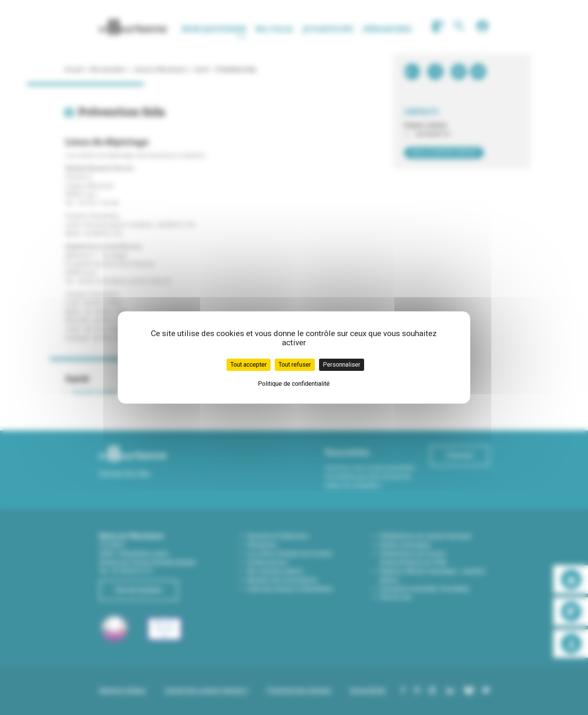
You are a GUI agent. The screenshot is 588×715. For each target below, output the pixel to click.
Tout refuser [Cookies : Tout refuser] (295, 365)
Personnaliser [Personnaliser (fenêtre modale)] (342, 365)
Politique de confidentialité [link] (294, 384)
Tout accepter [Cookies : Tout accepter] (249, 365)
